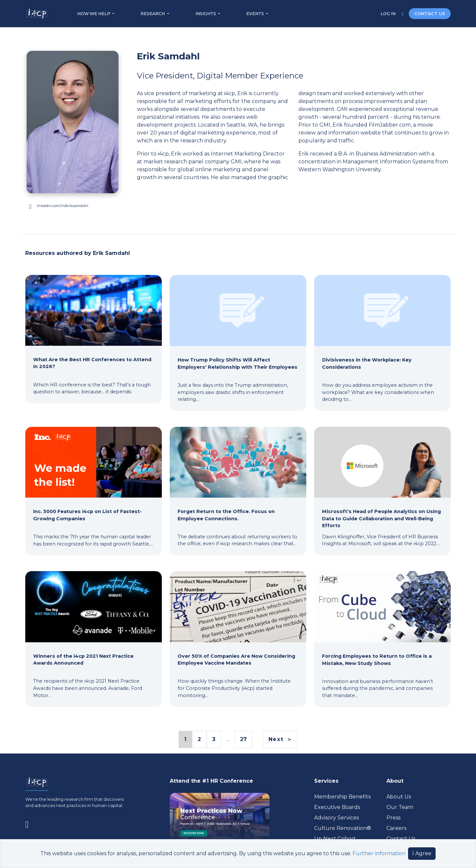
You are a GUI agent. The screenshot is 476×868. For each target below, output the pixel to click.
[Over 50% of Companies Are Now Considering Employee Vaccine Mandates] (238, 635)
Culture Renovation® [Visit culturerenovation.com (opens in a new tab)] (343, 828)
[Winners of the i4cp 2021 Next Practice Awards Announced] (94, 635)
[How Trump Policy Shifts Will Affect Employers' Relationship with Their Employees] (238, 339)
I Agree (422, 853)
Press (393, 818)
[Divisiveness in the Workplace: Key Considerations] (382, 339)
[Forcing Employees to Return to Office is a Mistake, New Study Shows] (382, 635)
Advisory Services (336, 818)
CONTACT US (430, 14)
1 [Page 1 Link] (185, 740)
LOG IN (389, 14)
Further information (379, 853)
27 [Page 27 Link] (243, 739)
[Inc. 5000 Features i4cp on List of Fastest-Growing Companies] (94, 487)
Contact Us (401, 839)
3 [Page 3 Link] (214, 739)
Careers (396, 828)
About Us (399, 797)
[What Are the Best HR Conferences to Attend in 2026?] (94, 335)
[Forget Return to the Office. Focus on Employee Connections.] (238, 487)
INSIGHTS (206, 14)
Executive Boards (337, 807)
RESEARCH (153, 14)
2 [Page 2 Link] (199, 739)
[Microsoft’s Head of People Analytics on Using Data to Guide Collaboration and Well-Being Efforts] (382, 487)
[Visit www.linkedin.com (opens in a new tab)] (73, 206)
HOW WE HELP (94, 14)
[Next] (280, 740)
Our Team (400, 807)
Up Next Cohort (335, 839)
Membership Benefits (342, 797)
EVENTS (256, 14)
